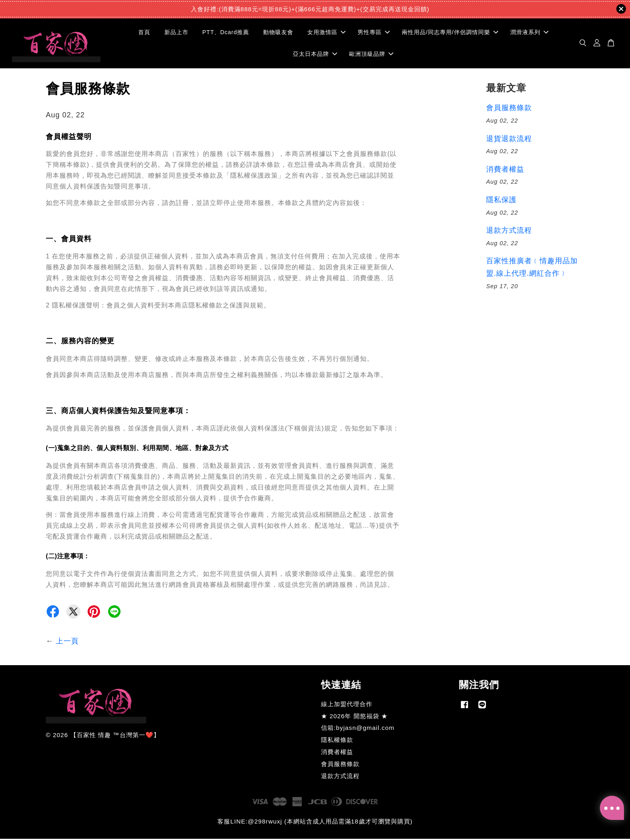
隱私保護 (501, 201)
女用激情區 (326, 33)
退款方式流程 (509, 232)
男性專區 (374, 33)
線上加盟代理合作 (347, 705)
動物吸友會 (278, 33)
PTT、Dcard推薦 (226, 33)
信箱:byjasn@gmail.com (358, 729)
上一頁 (67, 642)
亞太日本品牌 (315, 54)
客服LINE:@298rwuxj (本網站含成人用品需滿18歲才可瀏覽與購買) (315, 823)
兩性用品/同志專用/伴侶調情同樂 (450, 33)
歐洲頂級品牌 (371, 54)
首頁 (144, 33)
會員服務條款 (509, 109)
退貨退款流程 (509, 140)
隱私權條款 (337, 741)
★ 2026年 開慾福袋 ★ (354, 717)
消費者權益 (505, 170)
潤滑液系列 (529, 33)
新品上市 (176, 33)
